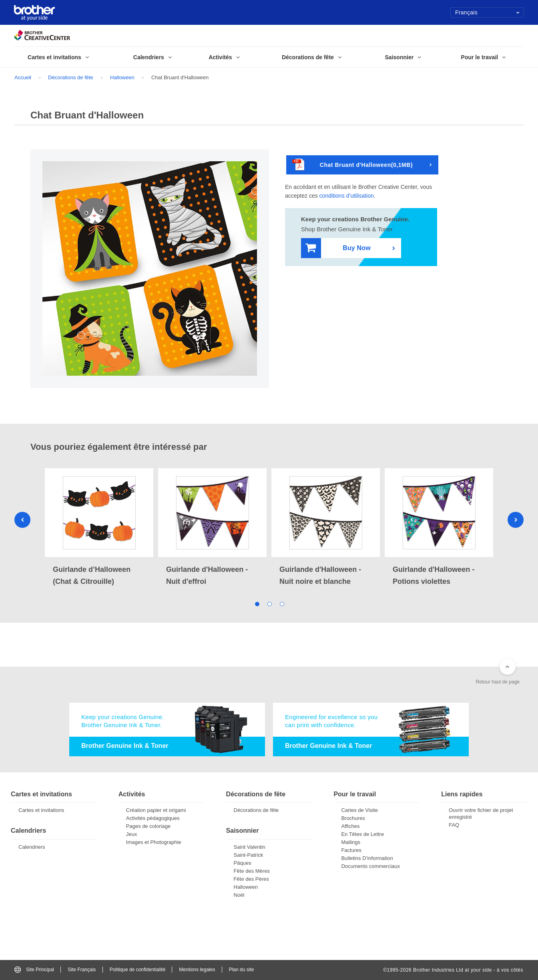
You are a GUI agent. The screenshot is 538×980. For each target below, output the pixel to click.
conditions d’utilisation (347, 196)
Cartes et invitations (41, 810)
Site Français (82, 970)
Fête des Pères (251, 879)
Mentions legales (197, 970)
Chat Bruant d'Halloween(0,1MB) (352, 165)
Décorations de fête (71, 77)
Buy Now (338, 248)
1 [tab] (257, 604)
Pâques (243, 863)
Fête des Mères (252, 871)
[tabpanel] (99, 528)
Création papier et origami (156, 810)
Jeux (131, 834)
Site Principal (34, 970)
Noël (239, 895)
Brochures (353, 818)
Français (487, 12)
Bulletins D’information (367, 858)
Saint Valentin (250, 847)
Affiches (350, 826)
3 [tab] (282, 604)
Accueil (23, 77)
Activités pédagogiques (153, 818)
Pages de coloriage (148, 826)
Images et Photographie (154, 842)
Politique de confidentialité (138, 970)
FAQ (454, 825)
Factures (351, 850)
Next (516, 520)
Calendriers (32, 847)
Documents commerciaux (370, 866)
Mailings (351, 842)
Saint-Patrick (249, 855)
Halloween (122, 77)
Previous (22, 520)
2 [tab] (269, 604)
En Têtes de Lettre (362, 834)
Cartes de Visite (359, 810)
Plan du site (242, 970)
